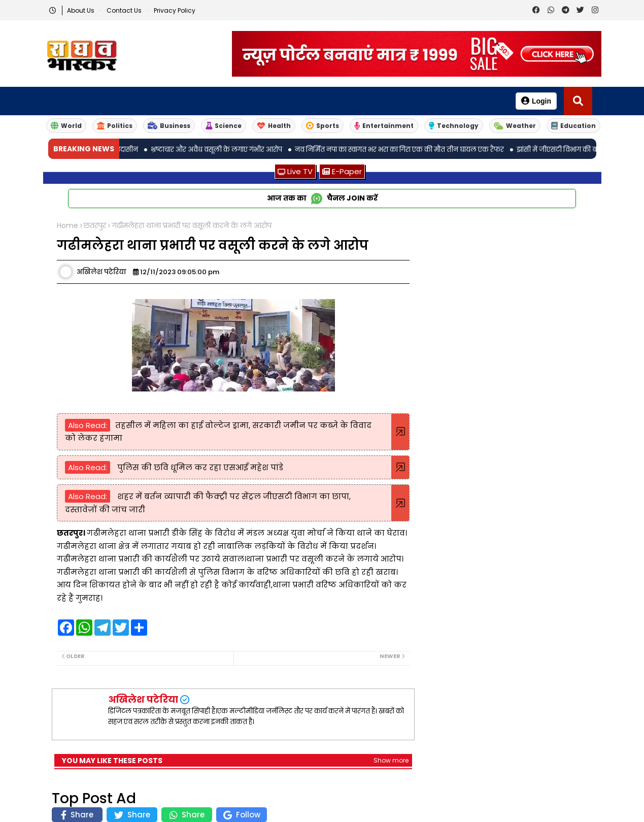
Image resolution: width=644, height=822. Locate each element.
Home (67, 226)
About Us (81, 10)
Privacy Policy (175, 10)
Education (573, 126)
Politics (115, 126)
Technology (454, 126)
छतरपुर (95, 226)
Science (224, 126)
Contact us (125, 10)
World (66, 126)
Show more (391, 760)
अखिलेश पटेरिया (143, 699)
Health (274, 126)
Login (536, 101)
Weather (515, 126)
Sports (323, 126)
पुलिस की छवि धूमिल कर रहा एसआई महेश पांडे (199, 467)
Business (169, 126)
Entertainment (384, 126)
